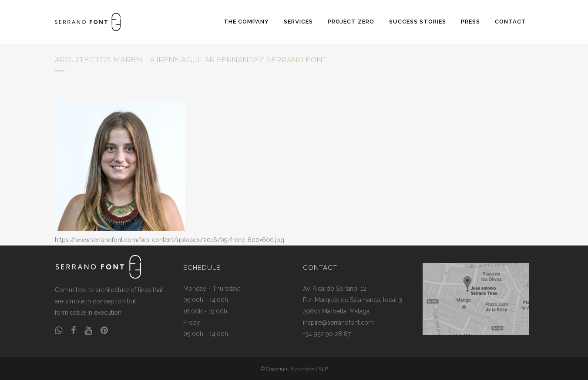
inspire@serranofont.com (338, 323)
